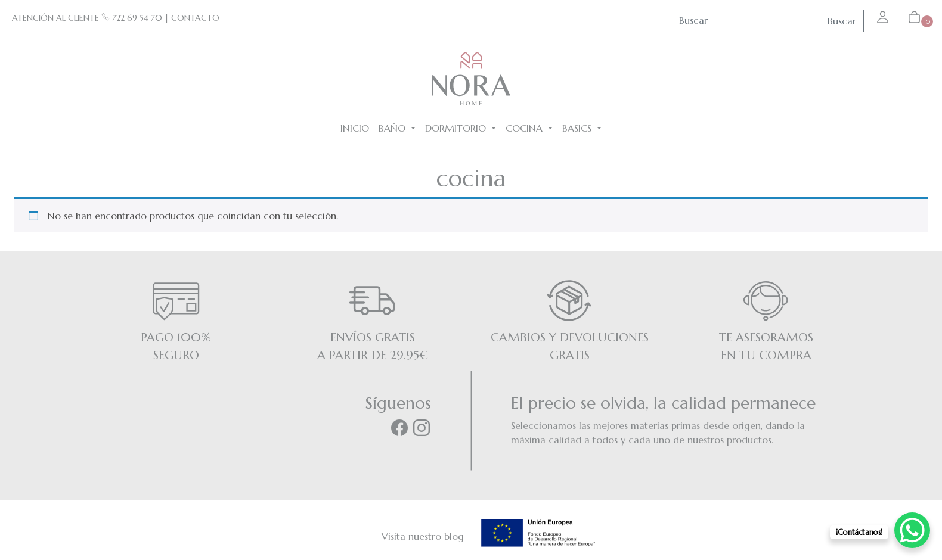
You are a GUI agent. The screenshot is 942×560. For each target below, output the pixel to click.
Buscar (842, 21)
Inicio (355, 128)
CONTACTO (195, 18)
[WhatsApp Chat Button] (912, 530)
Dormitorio (457, 128)
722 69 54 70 (132, 18)
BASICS (578, 128)
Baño (393, 128)
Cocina (526, 128)
